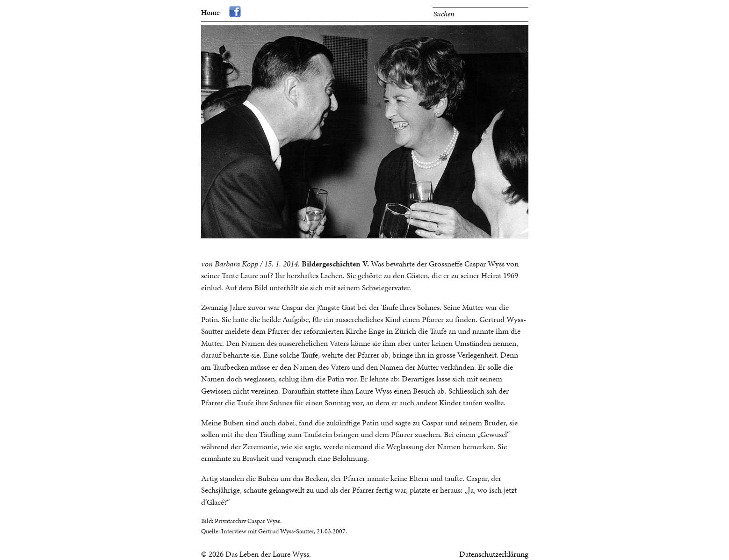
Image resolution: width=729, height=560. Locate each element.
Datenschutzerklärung (494, 554)
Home (210, 12)
